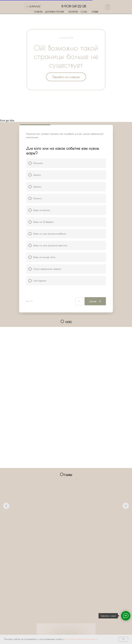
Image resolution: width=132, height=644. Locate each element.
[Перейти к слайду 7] (74, 534)
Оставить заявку (66, 607)
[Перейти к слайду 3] (63, 534)
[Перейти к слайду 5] (69, 534)
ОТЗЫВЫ (95, 12)
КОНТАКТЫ (73, 12)
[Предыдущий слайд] (6, 506)
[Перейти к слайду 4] (66, 534)
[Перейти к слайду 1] (58, 534)
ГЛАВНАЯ (38, 12)
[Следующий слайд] (126, 506)
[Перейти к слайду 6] (72, 534)
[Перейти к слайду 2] (60, 534)
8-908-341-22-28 (74, 6)
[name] (66, 566)
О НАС (84, 12)
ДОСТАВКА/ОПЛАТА (55, 12)
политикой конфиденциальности (81, 639)
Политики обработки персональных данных (68, 596)
